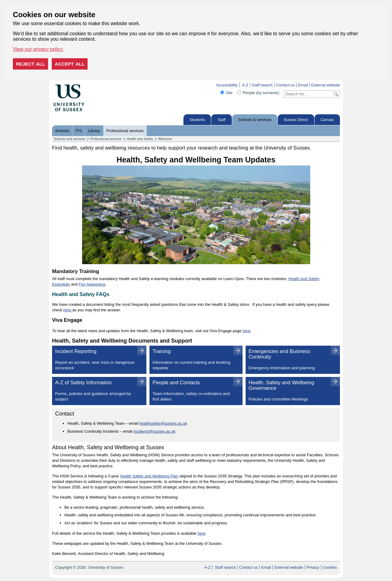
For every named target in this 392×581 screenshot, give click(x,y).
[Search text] (308, 94)
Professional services (125, 131)
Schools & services (255, 120)
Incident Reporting (95, 360)
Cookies (330, 567)
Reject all (30, 64)
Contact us (285, 85)
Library (94, 131)
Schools (62, 131)
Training (192, 360)
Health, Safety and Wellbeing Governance (289, 391)
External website (326, 85)
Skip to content (97, 85)
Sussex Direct (296, 120)
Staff (221, 120)
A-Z (245, 85)
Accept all (70, 64)
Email (303, 85)
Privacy (313, 567)
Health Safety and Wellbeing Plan (149, 476)
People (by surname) (261, 93)
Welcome (165, 139)
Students (197, 120)
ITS (79, 131)
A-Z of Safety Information (95, 391)
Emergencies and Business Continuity (289, 360)
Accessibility (227, 85)
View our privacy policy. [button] (38, 49)
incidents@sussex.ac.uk (155, 431)
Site (229, 93)
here (68, 310)
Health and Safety (140, 139)
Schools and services (70, 139)
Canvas (327, 120)
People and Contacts (192, 391)
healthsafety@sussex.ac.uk (163, 423)
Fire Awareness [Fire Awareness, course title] (92, 284)
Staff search (262, 85)
